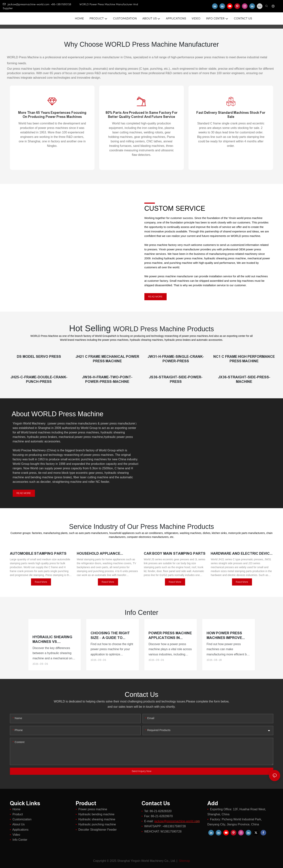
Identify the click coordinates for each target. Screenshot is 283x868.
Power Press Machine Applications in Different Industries (170, 636)
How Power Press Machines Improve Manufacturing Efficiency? (224, 636)
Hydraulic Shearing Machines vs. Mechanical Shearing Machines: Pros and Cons (54, 640)
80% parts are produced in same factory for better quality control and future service (142, 115)
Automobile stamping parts (38, 553)
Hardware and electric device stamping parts (241, 554)
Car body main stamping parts (175, 553)
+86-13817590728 (65, 5)
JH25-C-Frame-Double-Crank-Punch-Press (39, 379)
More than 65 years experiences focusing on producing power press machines (52, 115)
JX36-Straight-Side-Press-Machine (244, 379)
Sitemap (184, 861)
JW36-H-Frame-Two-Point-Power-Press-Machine (107, 379)
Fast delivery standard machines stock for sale (231, 115)
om (177, 821)
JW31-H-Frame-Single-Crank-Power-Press (176, 359)
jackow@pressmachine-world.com (26, 5)
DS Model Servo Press (39, 357)
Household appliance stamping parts (99, 554)
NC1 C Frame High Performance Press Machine (244, 359)
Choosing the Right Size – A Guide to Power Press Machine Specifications (112, 636)
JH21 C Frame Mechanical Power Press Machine (107, 359)
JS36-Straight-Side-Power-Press (176, 379)
